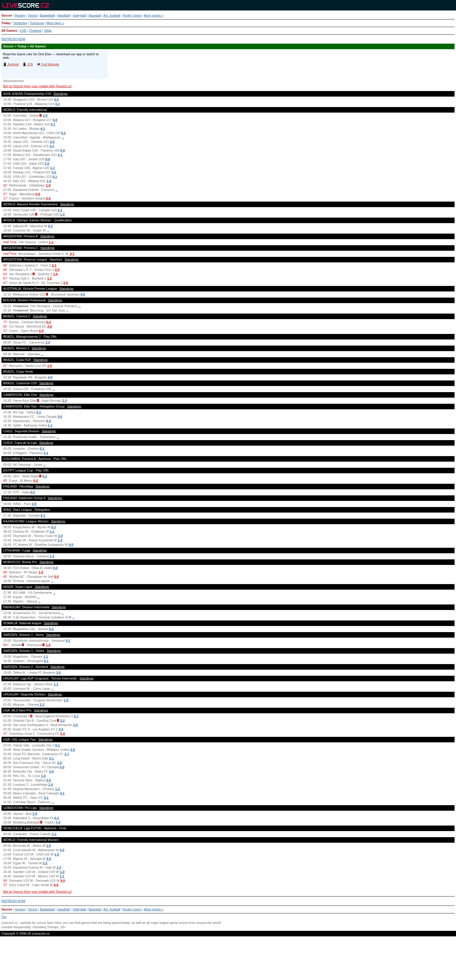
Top (4, 917)
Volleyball (79, 15)
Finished (35, 31)
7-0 (58, 822)
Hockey (20, 15)
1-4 (51, 785)
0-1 (55, 177)
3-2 (57, 104)
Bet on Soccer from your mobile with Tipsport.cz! (38, 86)
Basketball (47, 15)
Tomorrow (37, 23)
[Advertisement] (228, 961)
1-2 (49, 278)
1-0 (49, 181)
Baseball (95, 15)
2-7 (67, 754)
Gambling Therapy (46, 927)
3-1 (53, 124)
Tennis (33, 15)
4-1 (43, 129)
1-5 (48, 645)
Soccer (7, 15)
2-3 (65, 401)
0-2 (63, 133)
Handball (64, 15)
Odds (48, 31)
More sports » (154, 15)
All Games (9, 31)
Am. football (112, 15)
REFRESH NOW (14, 39)
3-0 (52, 142)
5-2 (51, 629)
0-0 (63, 150)
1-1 (53, 168)
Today (6, 23)
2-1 (60, 155)
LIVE (23, 31)
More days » (55, 23)
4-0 (56, 99)
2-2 (42, 705)
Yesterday (20, 23)
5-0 (62, 767)
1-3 (62, 214)
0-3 (49, 421)
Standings (61, 94)
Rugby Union (132, 15)
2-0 (45, 115)
